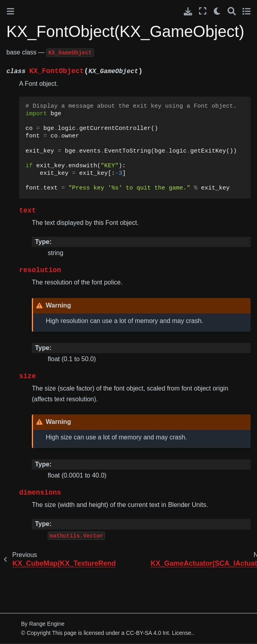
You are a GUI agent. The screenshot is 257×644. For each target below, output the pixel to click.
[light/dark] (217, 11)
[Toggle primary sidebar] (11, 11)
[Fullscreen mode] (203, 11)
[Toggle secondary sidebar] (246, 11)
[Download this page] (188, 11)
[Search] (232, 11)
